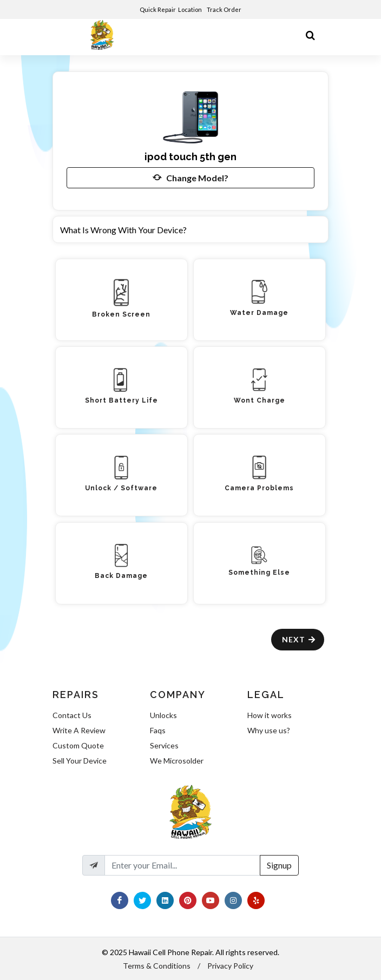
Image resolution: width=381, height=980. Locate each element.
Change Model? (190, 177)
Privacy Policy (230, 966)
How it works (270, 715)
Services (164, 745)
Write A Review (79, 730)
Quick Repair (158, 9)
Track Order (225, 9)
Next (299, 639)
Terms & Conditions (157, 966)
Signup (279, 865)
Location (190, 9)
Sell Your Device (80, 761)
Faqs (158, 730)
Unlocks (163, 715)
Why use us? (269, 730)
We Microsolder (177, 761)
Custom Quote (78, 745)
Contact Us (72, 715)
